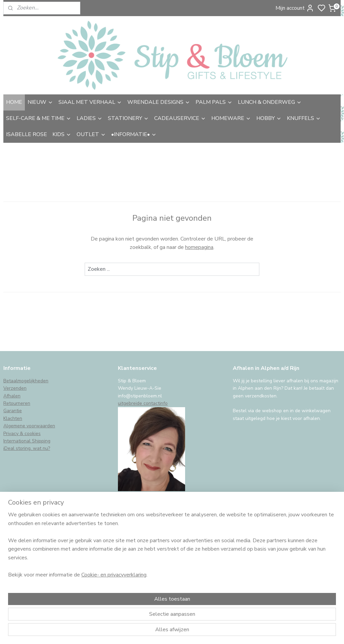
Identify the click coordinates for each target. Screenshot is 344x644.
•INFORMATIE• (134, 134)
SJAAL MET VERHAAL (90, 102)
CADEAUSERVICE (180, 118)
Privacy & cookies (22, 434)
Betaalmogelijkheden (26, 381)
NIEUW (40, 102)
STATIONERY (128, 118)
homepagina (199, 247)
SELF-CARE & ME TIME (39, 118)
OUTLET (91, 134)
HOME (14, 102)
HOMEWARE (231, 118)
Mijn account (295, 8)
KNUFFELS (304, 118)
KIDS (62, 134)
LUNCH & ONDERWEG (270, 102)
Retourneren (17, 403)
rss (220, 632)
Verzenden (15, 388)
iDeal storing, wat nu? (27, 448)
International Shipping (27, 441)
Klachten (13, 418)
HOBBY (269, 118)
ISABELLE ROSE (27, 134)
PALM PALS (214, 102)
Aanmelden (22, 577)
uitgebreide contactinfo (143, 403)
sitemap (208, 632)
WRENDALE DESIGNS (159, 102)
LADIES (90, 118)
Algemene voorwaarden (29, 426)
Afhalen (12, 396)
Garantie (13, 411)
